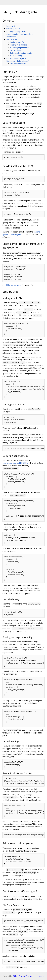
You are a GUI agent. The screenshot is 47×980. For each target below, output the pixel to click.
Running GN (11, 26)
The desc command (18, 64)
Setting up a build (13, 29)
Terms (29, 976)
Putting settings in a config (21, 53)
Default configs (16, 56)
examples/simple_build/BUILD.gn (16, 463)
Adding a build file (17, 42)
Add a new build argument (17, 58)
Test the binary (16, 50)
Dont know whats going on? (18, 61)
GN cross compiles (14, 285)
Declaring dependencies (20, 47)
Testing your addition (19, 45)
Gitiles (15, 976)
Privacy (22, 976)
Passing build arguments (16, 31)
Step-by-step (12, 39)
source (42, 976)
